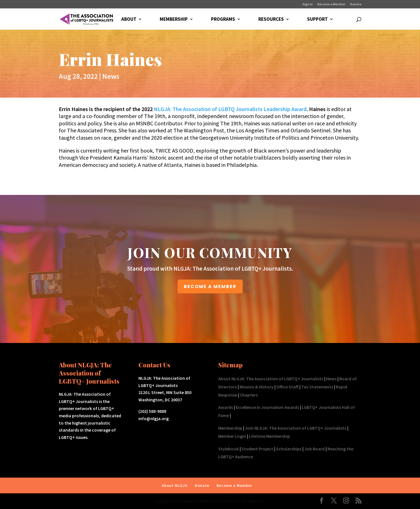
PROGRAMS (223, 20)
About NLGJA (175, 485)
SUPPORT (317, 20)
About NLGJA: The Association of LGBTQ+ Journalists (271, 379)
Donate (356, 4)
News (111, 76)
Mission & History (257, 387)
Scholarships (289, 449)
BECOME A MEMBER (210, 286)
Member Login (232, 436)
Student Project (257, 449)
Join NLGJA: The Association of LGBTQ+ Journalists (296, 428)
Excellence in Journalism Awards (267, 407)
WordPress (252, 501)
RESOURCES (271, 20)
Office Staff (287, 387)
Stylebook (228, 449)
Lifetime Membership (269, 436)
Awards (226, 407)
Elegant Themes (198, 501)
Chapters (249, 395)
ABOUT (129, 20)
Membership (230, 428)
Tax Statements (317, 387)
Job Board (315, 449)
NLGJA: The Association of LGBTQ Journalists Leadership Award (230, 109)
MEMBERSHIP (174, 20)
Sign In (308, 4)
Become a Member (331, 4)
